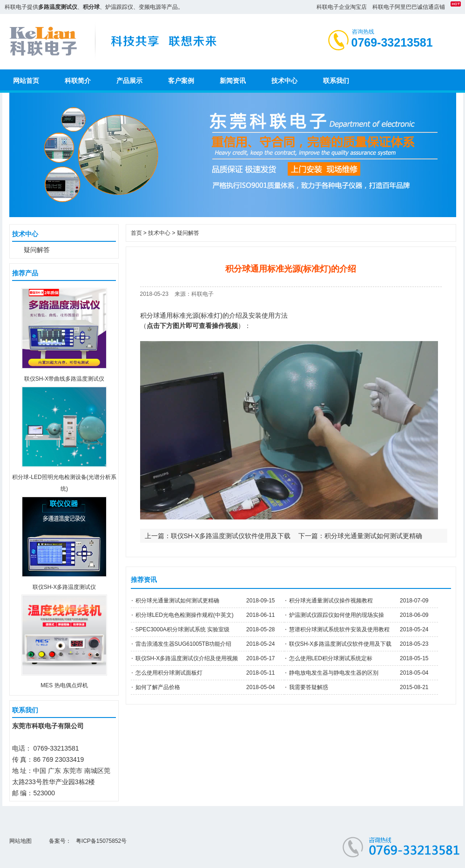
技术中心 (159, 233)
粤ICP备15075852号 (101, 841)
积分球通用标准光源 (169, 315)
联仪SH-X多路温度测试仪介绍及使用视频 (187, 658)
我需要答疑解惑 (309, 687)
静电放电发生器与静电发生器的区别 (334, 673)
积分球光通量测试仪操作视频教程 (331, 601)
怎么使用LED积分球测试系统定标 (331, 658)
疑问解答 (37, 250)
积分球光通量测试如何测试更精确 (373, 536)
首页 (136, 233)
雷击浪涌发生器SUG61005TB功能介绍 (184, 644)
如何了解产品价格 (158, 687)
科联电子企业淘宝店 (342, 7)
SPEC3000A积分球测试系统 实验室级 (183, 629)
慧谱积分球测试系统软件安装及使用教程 (339, 629)
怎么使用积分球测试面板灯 (169, 673)
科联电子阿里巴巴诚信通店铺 (409, 7)
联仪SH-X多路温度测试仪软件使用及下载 (231, 536)
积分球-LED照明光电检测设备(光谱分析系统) (64, 477)
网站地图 (20, 841)
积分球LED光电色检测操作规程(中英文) (185, 615)
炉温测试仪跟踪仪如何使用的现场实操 (337, 615)
